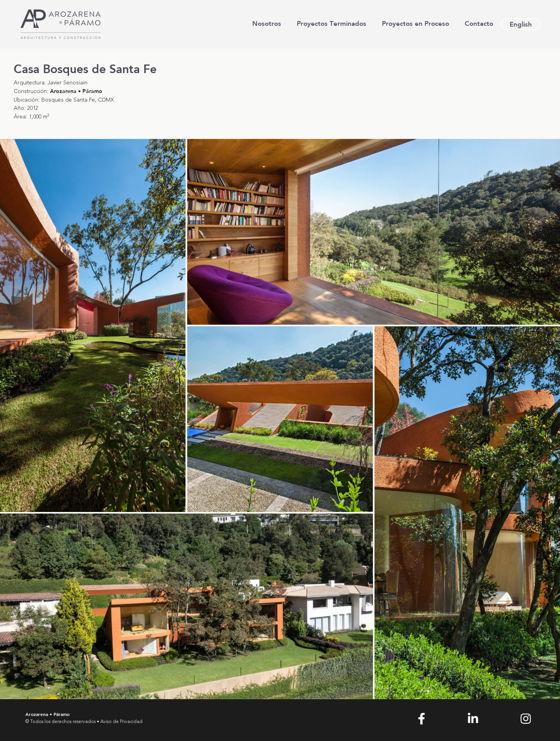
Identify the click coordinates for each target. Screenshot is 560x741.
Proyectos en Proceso (416, 23)
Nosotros (267, 23)
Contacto (479, 23)
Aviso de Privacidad (121, 722)
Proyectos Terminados (332, 23)
